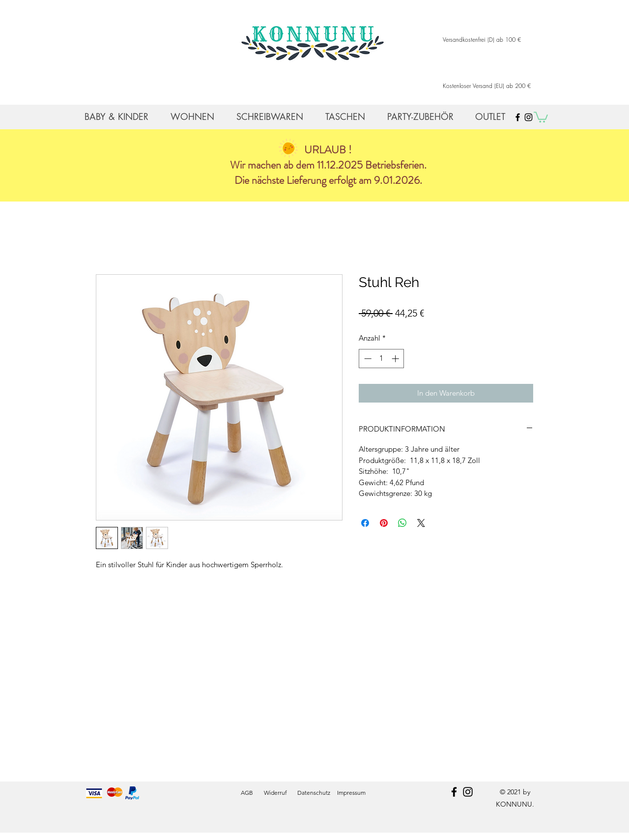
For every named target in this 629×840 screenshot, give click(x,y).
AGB (247, 793)
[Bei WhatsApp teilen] (402, 523)
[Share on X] (421, 523)
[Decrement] (367, 359)
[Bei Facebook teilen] (365, 523)
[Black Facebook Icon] (518, 117)
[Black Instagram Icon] (529, 117)
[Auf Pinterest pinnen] (384, 523)
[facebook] (454, 792)
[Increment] (396, 359)
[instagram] (468, 792)
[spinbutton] (382, 359)
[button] (541, 116)
